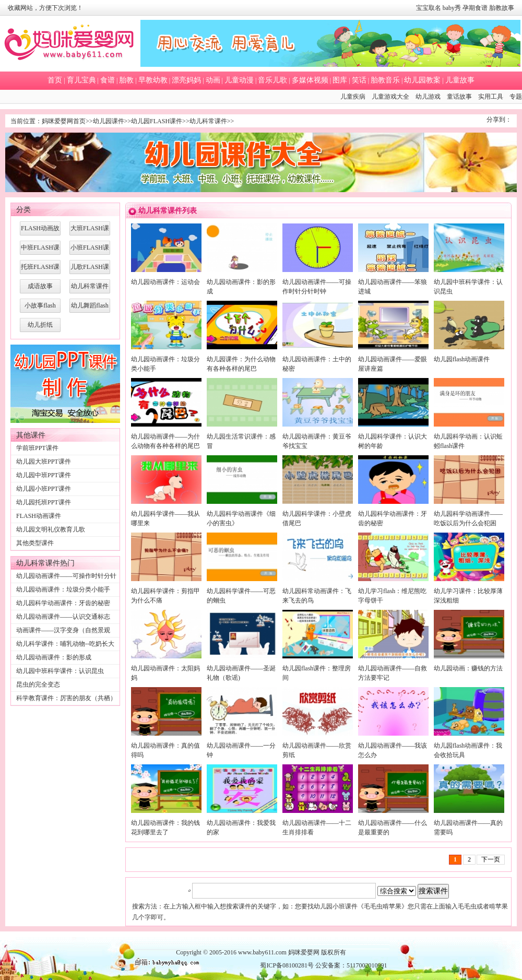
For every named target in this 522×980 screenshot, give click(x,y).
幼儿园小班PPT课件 (44, 489)
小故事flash (40, 305)
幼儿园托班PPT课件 (44, 502)
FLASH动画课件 (39, 516)
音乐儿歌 (272, 80)
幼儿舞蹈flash (90, 305)
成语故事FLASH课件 (40, 289)
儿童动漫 (239, 80)
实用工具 (491, 97)
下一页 (491, 859)
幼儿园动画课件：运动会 (165, 282)
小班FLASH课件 (90, 250)
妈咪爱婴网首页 (64, 121)
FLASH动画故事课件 (40, 231)
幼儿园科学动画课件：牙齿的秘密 (63, 603)
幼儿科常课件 (208, 121)
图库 (340, 80)
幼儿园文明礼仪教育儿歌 (51, 529)
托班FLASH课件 (40, 269)
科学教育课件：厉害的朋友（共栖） (66, 698)
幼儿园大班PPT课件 (44, 462)
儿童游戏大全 (390, 97)
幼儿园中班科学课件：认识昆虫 (60, 671)
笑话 (359, 80)
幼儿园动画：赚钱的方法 (468, 668)
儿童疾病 (353, 97)
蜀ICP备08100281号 (287, 965)
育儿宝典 (81, 80)
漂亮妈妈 (186, 80)
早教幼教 (153, 80)
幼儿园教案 (422, 80)
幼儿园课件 (109, 121)
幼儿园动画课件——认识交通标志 (63, 617)
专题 (516, 97)
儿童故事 (460, 80)
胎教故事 (502, 8)
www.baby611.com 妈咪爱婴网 (279, 952)
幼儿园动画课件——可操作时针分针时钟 (66, 581)
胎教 (126, 80)
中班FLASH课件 (40, 250)
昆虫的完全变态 (38, 684)
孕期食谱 (475, 8)
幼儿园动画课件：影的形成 (54, 657)
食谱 (108, 80)
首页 (55, 80)
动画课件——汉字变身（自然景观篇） (63, 636)
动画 (213, 80)
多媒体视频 (310, 80)
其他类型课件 (35, 543)
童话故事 (459, 97)
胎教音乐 (385, 80)
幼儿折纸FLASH (40, 327)
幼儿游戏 (428, 97)
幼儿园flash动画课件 (462, 359)
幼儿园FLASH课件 (157, 121)
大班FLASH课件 (90, 231)
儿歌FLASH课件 (90, 269)
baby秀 (452, 8)
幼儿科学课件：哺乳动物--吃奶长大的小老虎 (65, 649)
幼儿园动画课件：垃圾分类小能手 (63, 589)
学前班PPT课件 (37, 448)
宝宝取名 (429, 8)
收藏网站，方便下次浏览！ (45, 8)
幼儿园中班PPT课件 (44, 475)
